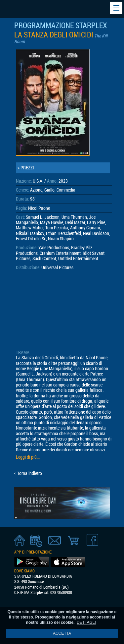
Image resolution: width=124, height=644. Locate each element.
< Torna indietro (28, 473)
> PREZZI (26, 168)
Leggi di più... (28, 457)
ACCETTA (62, 633)
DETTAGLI (86, 622)
